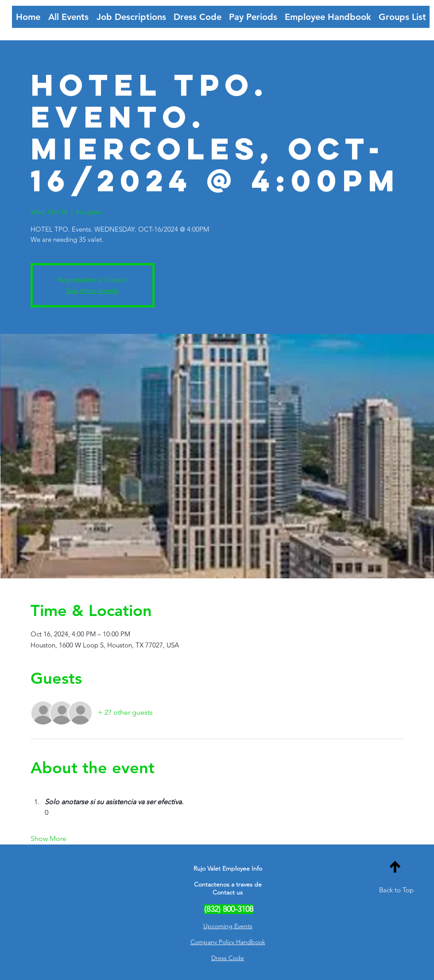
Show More (48, 839)
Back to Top (396, 890)
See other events (92, 290)
